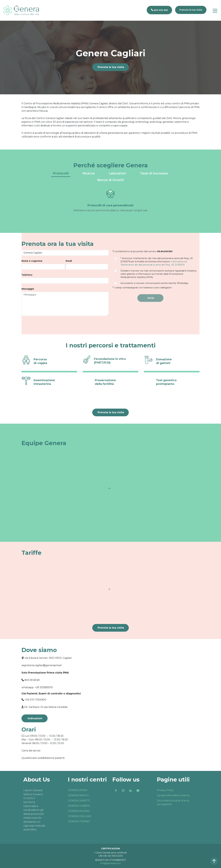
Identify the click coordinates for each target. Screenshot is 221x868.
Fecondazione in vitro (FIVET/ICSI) (110, 361)
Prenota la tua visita (111, 67)
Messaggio (28, 289)
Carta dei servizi (31, 751)
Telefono (27, 275)
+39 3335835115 (44, 687)
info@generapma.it (110, 863)
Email (69, 261)
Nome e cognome (32, 261)
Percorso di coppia (40, 361)
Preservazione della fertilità (105, 382)
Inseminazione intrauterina (44, 382)
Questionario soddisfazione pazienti (43, 758)
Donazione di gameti (164, 361)
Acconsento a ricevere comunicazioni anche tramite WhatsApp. (155, 283)
